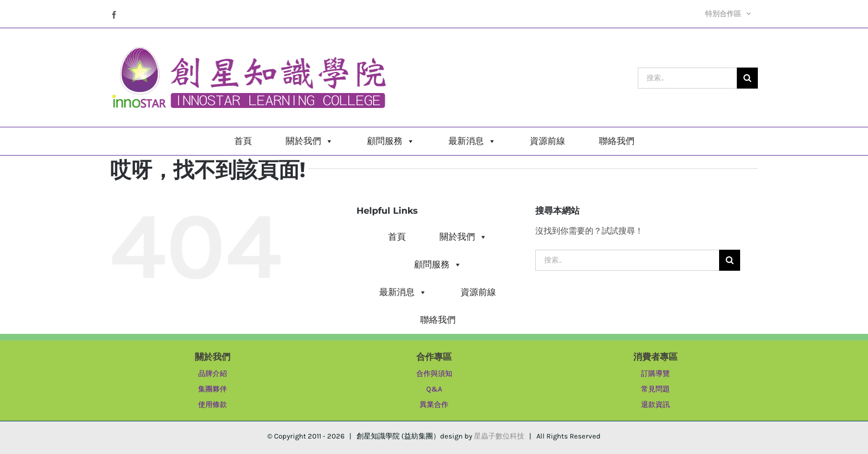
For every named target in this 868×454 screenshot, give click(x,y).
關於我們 (309, 141)
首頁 (243, 141)
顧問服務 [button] (391, 141)
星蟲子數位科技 (499, 436)
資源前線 (547, 141)
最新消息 (472, 141)
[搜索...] (687, 78)
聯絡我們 (617, 141)
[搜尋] (747, 78)
